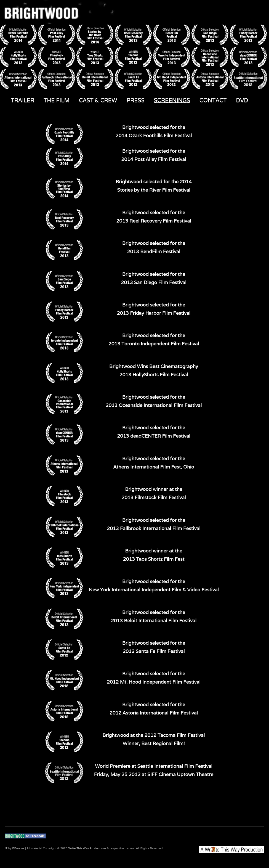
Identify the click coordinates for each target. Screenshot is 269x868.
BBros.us (18, 848)
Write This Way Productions (87, 848)
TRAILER (23, 100)
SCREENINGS (172, 100)
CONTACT (213, 100)
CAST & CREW (98, 100)
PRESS (136, 100)
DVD (242, 100)
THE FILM (57, 100)
